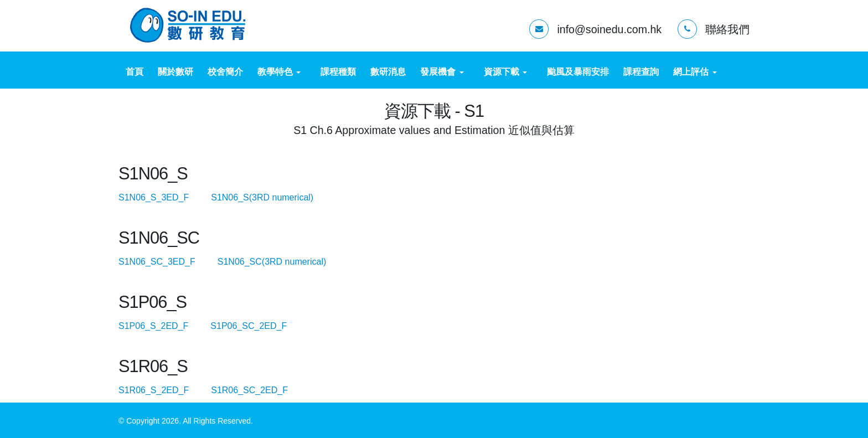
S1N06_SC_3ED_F (167, 262)
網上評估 (695, 72)
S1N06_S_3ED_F (164, 197)
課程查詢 (641, 72)
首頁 (135, 72)
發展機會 (442, 72)
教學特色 (279, 72)
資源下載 (505, 72)
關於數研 (175, 72)
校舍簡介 (225, 72)
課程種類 (338, 72)
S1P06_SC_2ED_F (258, 326)
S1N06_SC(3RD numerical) (282, 262)
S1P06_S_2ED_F (163, 326)
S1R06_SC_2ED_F (259, 390)
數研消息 (388, 72)
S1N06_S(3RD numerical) (272, 197)
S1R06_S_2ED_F (164, 390)
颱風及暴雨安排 (578, 72)
